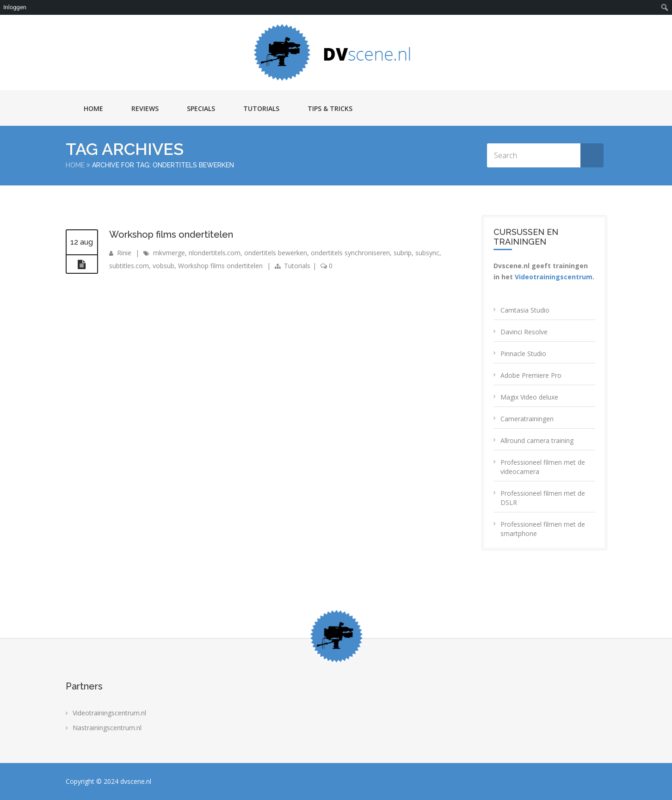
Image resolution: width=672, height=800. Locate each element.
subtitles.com (129, 266)
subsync (427, 253)
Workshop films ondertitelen (171, 234)
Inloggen (15, 7)
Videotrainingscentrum (554, 277)
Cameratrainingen (527, 419)
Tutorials (261, 108)
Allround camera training (537, 440)
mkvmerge (169, 253)
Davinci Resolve (524, 332)
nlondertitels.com (215, 253)
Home (93, 108)
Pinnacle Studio (523, 354)
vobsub (163, 266)
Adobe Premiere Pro (531, 375)
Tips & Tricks (330, 108)
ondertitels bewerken (276, 253)
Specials (201, 108)
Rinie (124, 253)
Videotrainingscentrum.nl (109, 713)
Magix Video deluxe (529, 397)
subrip (403, 253)
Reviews (145, 108)
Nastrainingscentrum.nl (107, 728)
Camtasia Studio (525, 310)
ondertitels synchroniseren (350, 253)
